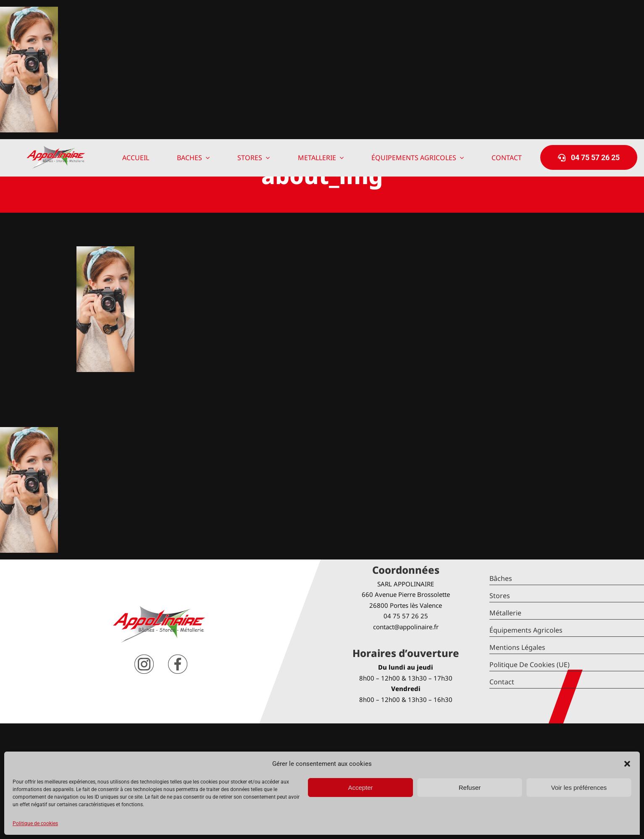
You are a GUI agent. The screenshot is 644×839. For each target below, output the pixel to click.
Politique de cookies (35, 823)
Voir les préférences (579, 788)
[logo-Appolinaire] (56, 149)
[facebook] (178, 658)
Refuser (470, 788)
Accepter (360, 788)
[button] (627, 764)
